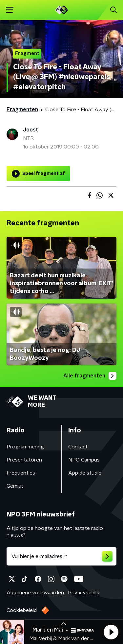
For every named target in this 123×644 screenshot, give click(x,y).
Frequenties (21, 473)
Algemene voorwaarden (35, 593)
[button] (111, 632)
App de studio (85, 473)
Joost (31, 130)
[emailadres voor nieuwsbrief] (61, 556)
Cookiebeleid (22, 610)
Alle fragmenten (90, 376)
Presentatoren (24, 460)
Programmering (25, 447)
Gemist (15, 486)
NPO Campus (84, 460)
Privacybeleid (84, 593)
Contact (78, 447)
